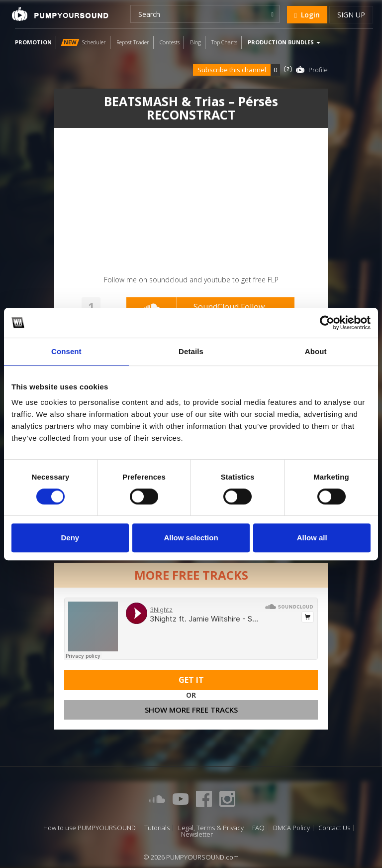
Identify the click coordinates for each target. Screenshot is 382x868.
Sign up (351, 15)
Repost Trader (133, 42)
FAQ (258, 828)
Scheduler (83, 42)
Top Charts (224, 42)
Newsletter (197, 834)
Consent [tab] (66, 351)
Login (307, 15)
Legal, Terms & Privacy (211, 828)
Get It (191, 680)
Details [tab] (191, 351)
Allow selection (191, 538)
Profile (318, 70)
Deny (70, 538)
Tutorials (157, 828)
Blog (195, 42)
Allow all (312, 538)
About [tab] (316, 351)
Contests (170, 42)
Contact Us (334, 828)
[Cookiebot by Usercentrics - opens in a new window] (327, 323)
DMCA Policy (291, 828)
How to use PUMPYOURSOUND (90, 828)
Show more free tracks (191, 710)
